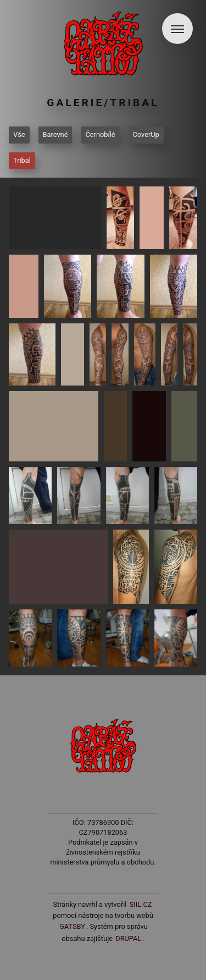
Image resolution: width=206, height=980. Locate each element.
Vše (19, 134)
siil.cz (141, 904)
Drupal (128, 938)
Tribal (22, 160)
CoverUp (146, 134)
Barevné (55, 134)
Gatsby (72, 926)
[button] (177, 29)
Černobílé (100, 134)
